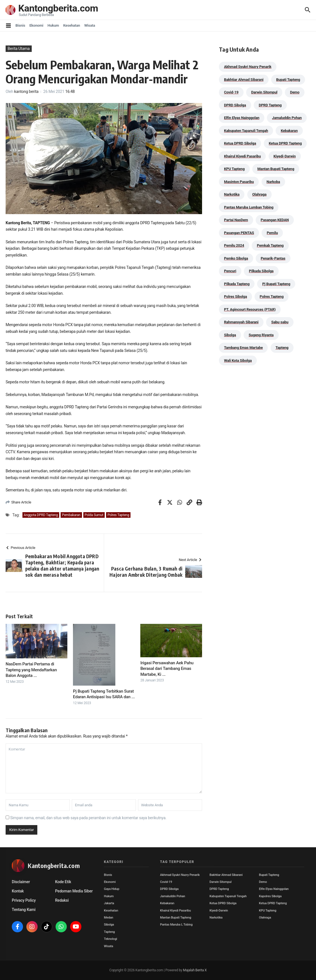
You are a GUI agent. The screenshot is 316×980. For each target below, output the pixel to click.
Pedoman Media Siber (74, 891)
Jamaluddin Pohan (172, 896)
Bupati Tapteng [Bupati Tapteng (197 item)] (288, 80)
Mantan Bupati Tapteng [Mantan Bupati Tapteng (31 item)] (276, 169)
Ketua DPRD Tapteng (273, 903)
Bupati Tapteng (269, 875)
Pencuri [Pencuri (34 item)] (230, 271)
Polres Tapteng (118, 515)
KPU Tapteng (268, 911)
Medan (108, 918)
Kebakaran (167, 903)
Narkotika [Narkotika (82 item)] (232, 194)
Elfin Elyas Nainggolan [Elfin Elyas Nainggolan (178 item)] (242, 118)
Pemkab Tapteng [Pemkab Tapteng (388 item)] (270, 245)
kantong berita (27, 91)
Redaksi (62, 900)
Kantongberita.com (59, 8)
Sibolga (109, 925)
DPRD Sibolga (169, 889)
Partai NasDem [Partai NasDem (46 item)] (236, 220)
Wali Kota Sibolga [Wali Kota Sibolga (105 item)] (238, 360)
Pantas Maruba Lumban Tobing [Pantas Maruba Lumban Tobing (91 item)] (249, 207)
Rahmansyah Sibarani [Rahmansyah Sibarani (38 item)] (241, 322)
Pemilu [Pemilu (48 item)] (272, 233)
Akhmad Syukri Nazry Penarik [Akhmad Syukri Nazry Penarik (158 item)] (248, 67)
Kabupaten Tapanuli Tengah (228, 896)
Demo (263, 882)
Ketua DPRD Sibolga (223, 903)
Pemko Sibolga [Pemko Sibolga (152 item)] (236, 258)
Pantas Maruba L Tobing (176, 925)
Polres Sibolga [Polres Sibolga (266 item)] (235, 296)
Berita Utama (19, 49)
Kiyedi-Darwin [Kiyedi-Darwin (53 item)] (285, 156)
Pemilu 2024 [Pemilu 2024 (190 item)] (234, 245)
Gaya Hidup (112, 889)
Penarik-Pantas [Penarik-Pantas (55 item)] (273, 258)
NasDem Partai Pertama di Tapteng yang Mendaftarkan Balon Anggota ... (31, 670)
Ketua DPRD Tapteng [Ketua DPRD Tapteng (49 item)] (285, 143)
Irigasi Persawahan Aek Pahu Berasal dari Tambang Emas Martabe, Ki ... (167, 669)
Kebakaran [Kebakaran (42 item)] (289, 131)
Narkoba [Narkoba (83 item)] (273, 182)
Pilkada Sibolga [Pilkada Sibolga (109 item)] (261, 271)
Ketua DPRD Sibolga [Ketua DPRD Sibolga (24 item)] (240, 143)
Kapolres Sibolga (270, 896)
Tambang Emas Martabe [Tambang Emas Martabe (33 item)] (243, 348)
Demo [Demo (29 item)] (295, 92)
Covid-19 (166, 882)
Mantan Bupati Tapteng (176, 918)
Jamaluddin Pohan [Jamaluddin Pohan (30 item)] (287, 118)
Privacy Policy (24, 900)
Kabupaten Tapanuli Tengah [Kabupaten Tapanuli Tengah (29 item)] (246, 131)
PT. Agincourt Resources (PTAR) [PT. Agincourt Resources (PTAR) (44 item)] (250, 309)
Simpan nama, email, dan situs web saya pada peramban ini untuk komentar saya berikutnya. (88, 818)
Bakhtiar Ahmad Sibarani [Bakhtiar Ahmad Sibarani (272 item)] (244, 80)
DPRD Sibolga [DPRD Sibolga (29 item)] (235, 105)
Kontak (18, 891)
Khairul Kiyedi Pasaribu (175, 911)
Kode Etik (63, 882)
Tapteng (109, 932)
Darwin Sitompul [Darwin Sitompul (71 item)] (264, 92)
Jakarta (109, 903)
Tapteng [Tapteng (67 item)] (282, 348)
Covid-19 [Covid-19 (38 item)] (231, 92)
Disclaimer (21, 882)
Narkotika (216, 918)
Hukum (53, 25)
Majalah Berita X (195, 970)
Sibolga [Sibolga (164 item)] (230, 335)
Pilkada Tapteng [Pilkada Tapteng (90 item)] (237, 284)
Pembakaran (71, 515)
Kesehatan (72, 25)
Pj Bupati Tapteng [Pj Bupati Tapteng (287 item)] (276, 284)
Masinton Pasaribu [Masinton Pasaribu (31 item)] (239, 182)
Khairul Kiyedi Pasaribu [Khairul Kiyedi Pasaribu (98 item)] (242, 156)
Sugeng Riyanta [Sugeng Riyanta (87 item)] (261, 335)
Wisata (90, 25)
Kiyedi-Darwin (219, 911)
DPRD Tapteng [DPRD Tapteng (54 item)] (270, 105)
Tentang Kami (24, 910)
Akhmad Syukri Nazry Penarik (180, 875)
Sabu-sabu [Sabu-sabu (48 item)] (280, 322)
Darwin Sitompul (221, 882)
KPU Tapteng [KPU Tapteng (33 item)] (234, 169)
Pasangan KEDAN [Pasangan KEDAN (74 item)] (275, 220)
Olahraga (265, 918)
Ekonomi (36, 25)
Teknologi (110, 939)
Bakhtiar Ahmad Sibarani (226, 875)
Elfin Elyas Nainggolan (274, 889)
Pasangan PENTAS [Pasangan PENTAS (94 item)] (239, 233)
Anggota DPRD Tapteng (41, 515)
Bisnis (20, 25)
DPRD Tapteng (219, 889)
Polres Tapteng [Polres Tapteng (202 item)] (272, 296)
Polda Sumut (94, 515)
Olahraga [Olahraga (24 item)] (259, 194)
